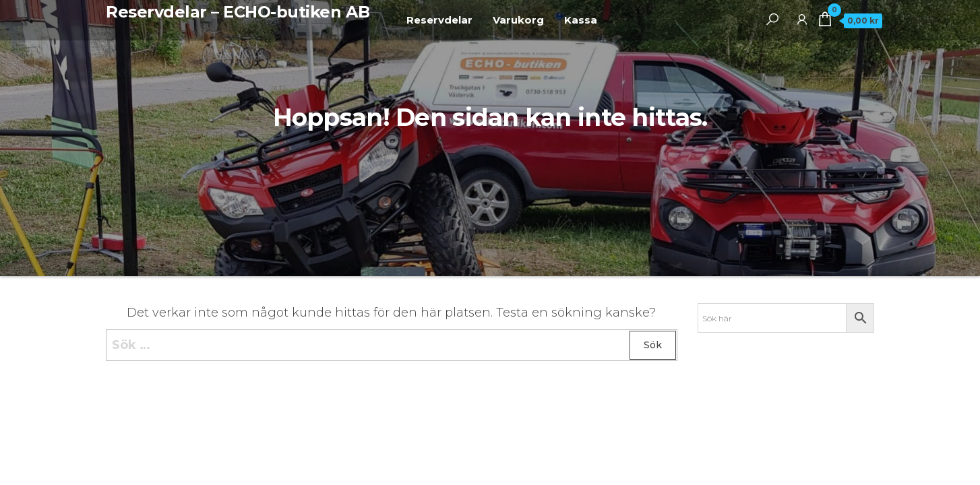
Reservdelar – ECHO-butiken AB (238, 12)
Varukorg (518, 20)
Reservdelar (439, 20)
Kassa (581, 20)
